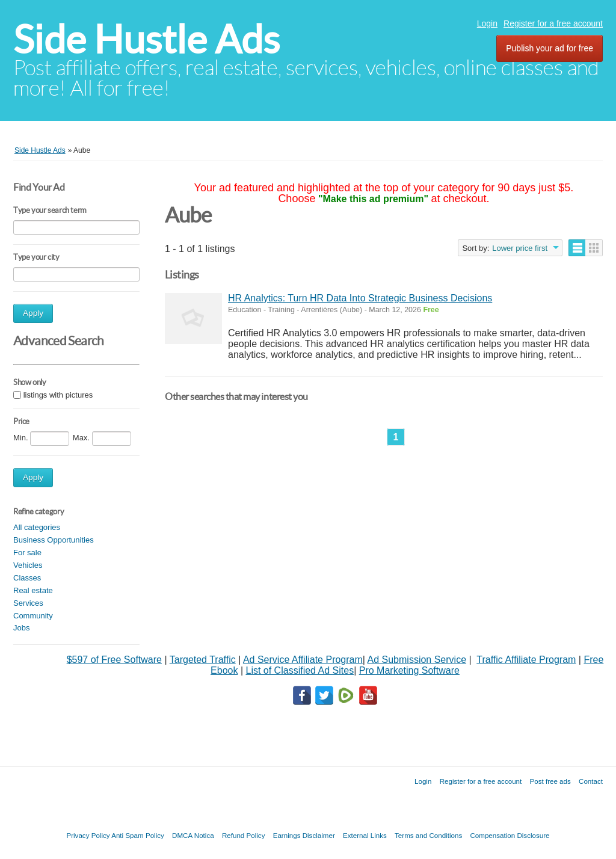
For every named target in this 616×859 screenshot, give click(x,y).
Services (28, 603)
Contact (591, 781)
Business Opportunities (54, 540)
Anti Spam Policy (138, 835)
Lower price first (520, 248)
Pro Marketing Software (409, 670)
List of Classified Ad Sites (300, 670)
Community (33, 616)
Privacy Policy (88, 835)
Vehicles (28, 565)
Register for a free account (553, 23)
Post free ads (550, 781)
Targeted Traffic (203, 660)
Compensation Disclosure (510, 835)
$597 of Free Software (114, 660)
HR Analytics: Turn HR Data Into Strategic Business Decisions (360, 298)
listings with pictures (58, 395)
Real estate (33, 590)
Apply (33, 313)
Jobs (21, 628)
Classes (27, 578)
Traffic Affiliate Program (526, 660)
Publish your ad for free (550, 48)
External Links (365, 835)
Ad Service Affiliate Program (303, 660)
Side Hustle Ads (146, 39)
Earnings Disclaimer (304, 835)
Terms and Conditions (428, 835)
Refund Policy (244, 835)
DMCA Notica (193, 835)
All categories (37, 527)
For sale (27, 553)
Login (487, 23)
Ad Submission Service (417, 660)
